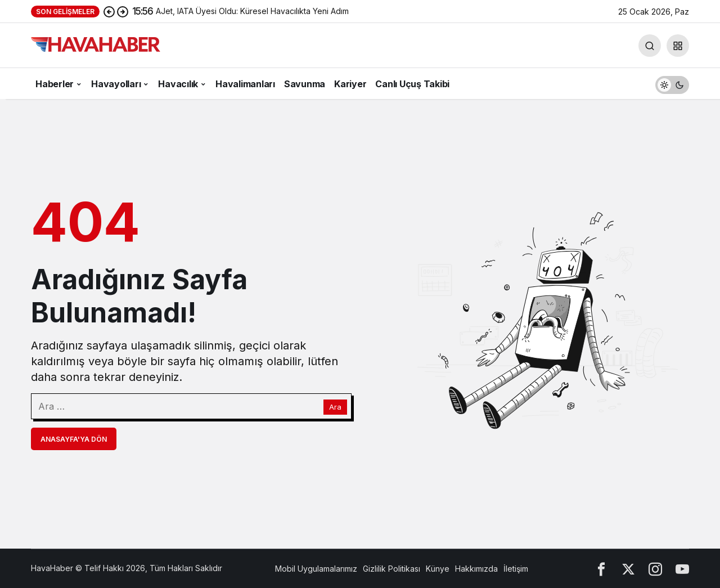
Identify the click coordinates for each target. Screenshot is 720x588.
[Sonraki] (123, 11)
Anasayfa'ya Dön (74, 439)
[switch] (672, 84)
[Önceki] (109, 11)
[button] (678, 46)
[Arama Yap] (650, 46)
